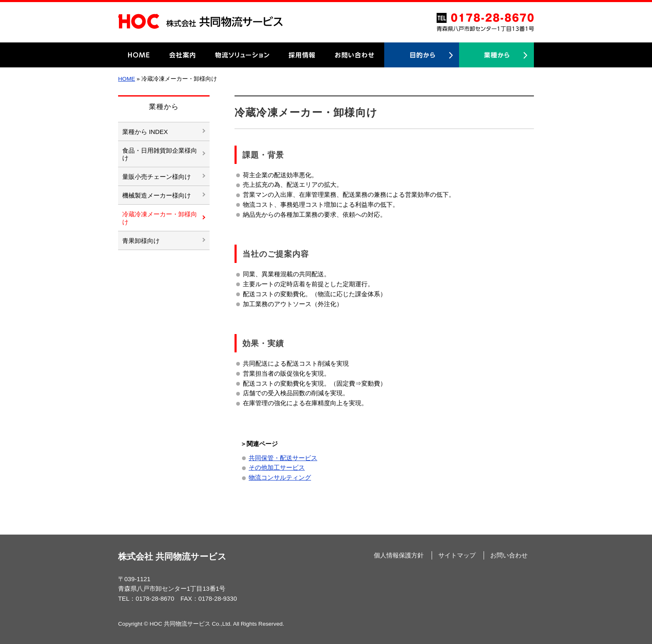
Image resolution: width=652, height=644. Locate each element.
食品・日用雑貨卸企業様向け (160, 154)
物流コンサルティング (280, 478)
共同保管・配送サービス (283, 458)
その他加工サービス (277, 468)
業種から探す (496, 55)
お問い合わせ (355, 55)
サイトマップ (457, 555)
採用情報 (302, 55)
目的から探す (422, 55)
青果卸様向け (141, 241)
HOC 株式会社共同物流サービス (200, 21)
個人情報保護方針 (399, 555)
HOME (139, 55)
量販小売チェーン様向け (157, 177)
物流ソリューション (242, 55)
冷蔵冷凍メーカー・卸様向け (160, 218)
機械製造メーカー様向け (157, 196)
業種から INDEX (145, 132)
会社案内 (183, 55)
